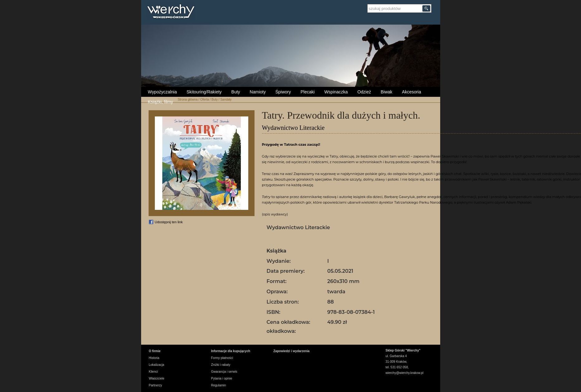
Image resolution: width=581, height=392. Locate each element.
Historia (154, 358)
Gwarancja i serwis (224, 372)
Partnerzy (156, 385)
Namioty (258, 92)
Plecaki (308, 92)
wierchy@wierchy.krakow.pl (405, 373)
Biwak (386, 92)
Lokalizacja (157, 365)
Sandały (226, 99)
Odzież (364, 92)
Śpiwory (283, 92)
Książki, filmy (161, 102)
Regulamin (219, 385)
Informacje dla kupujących (231, 351)
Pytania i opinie (222, 378)
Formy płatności (222, 358)
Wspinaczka (336, 92)
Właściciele (157, 378)
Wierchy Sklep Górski (172, 12)
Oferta (205, 99)
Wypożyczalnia (162, 92)
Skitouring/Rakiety (204, 92)
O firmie (155, 351)
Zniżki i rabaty (221, 365)
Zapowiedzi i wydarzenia (292, 351)
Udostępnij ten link (169, 222)
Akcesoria (411, 92)
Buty (236, 92)
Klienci (153, 372)
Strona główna (188, 99)
